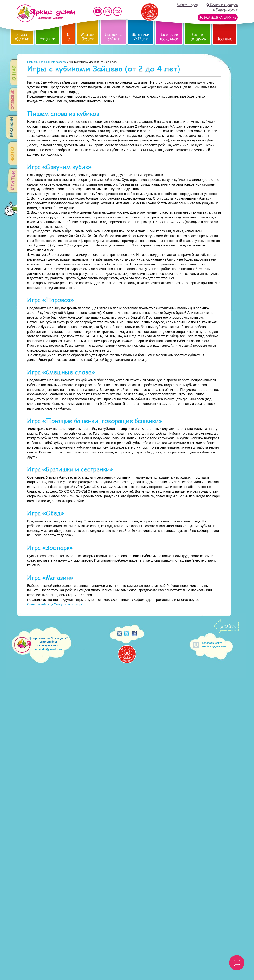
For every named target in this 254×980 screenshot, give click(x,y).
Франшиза (225, 39)
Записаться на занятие (218, 18)
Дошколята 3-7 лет (113, 37)
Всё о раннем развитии (53, 62)
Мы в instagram (108, 11)
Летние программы (197, 37)
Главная (32, 62)
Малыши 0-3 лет (88, 37)
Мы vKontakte (117, 11)
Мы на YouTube (98, 11)
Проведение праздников (169, 37)
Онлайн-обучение (22, 37)
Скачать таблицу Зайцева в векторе (55, 604)
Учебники (48, 39)
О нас (68, 37)
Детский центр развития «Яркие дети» (46, 13)
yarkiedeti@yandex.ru (48, 649)
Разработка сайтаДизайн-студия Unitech (214, 645)
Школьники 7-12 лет (141, 37)
